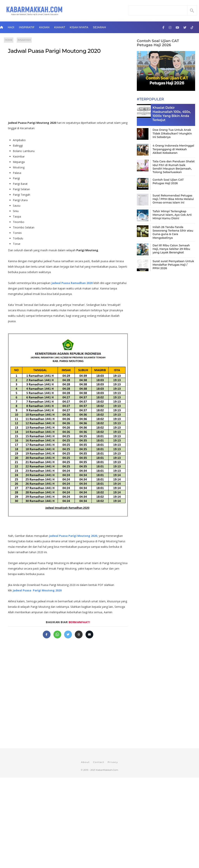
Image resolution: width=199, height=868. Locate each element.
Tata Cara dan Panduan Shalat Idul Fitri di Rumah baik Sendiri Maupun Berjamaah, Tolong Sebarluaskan (174, 167)
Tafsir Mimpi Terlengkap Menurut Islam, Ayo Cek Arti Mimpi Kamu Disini (172, 215)
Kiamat (60, 27)
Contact (99, 762)
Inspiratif (27, 27)
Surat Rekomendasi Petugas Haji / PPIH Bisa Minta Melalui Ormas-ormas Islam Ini (173, 199)
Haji (11, 27)
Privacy (113, 762)
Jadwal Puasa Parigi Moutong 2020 (54, 51)
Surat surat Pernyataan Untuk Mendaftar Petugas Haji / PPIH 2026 (173, 265)
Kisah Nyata (79, 27)
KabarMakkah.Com (107, 770)
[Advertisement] (68, 89)
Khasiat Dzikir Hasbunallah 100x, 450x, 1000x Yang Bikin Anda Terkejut (172, 114)
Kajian (44, 27)
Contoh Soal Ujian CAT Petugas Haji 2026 (158, 43)
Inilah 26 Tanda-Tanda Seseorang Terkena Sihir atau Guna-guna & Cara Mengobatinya (173, 232)
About (85, 762)
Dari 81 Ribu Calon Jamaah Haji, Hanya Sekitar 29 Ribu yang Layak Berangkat (171, 249)
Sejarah (99, 27)
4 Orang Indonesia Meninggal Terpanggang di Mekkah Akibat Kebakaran (173, 149)
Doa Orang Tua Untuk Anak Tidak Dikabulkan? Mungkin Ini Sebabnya (172, 133)
